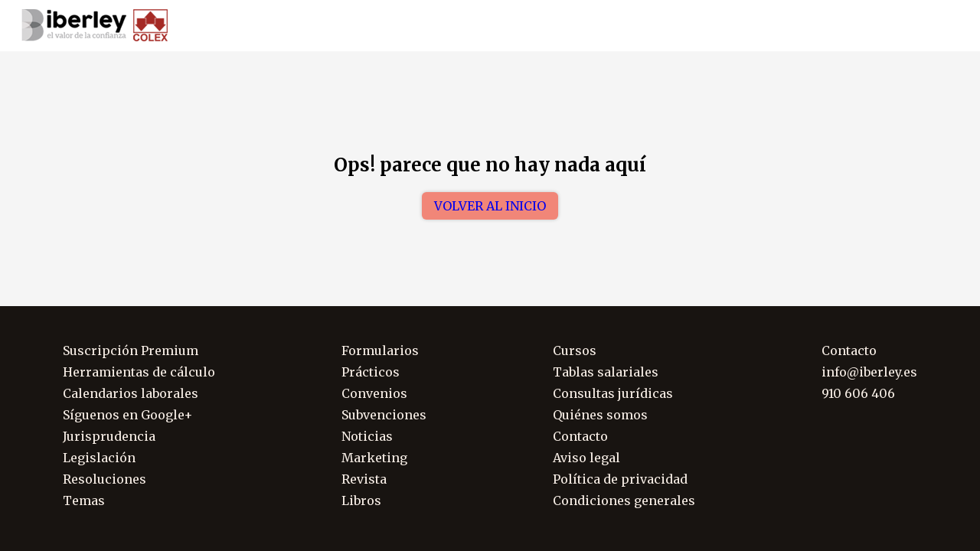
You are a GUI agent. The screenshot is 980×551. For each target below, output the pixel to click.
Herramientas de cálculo (139, 372)
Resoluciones (105, 479)
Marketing (374, 458)
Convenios (374, 393)
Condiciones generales (624, 500)
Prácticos (371, 372)
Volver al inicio (490, 206)
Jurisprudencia (109, 436)
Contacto (580, 436)
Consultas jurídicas (613, 393)
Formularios (380, 350)
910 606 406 (860, 26)
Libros (361, 500)
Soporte (939, 26)
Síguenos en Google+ (128, 415)
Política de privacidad (620, 479)
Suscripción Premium (131, 350)
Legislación (99, 458)
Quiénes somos (600, 415)
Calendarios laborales (131, 393)
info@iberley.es (869, 372)
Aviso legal (586, 458)
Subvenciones (384, 415)
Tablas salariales (606, 372)
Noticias (367, 436)
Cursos (575, 350)
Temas (84, 500)
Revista (364, 479)
